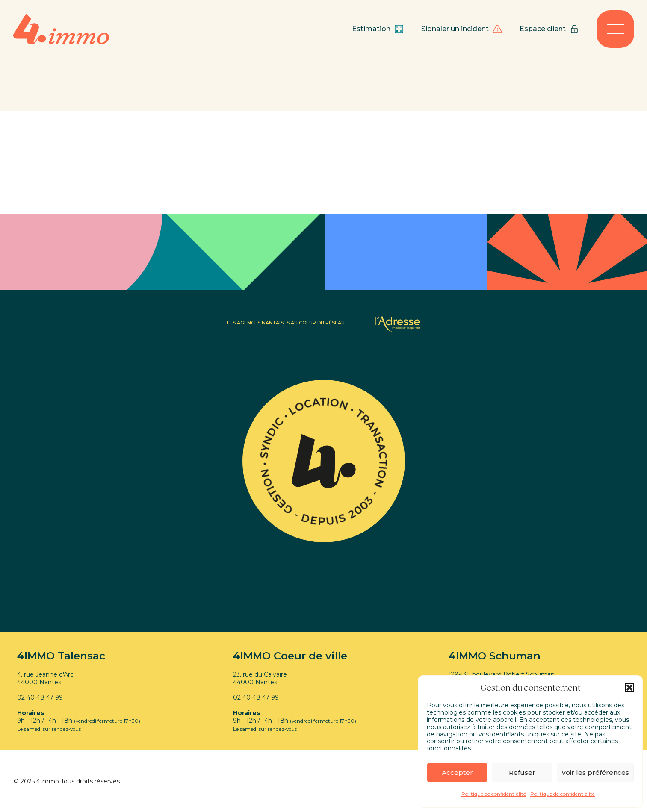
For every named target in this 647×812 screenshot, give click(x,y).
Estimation (378, 29)
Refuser (522, 772)
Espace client (550, 29)
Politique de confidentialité (494, 794)
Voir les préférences (595, 772)
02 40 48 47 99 (40, 697)
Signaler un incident (462, 29)
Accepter (457, 772)
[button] (629, 688)
